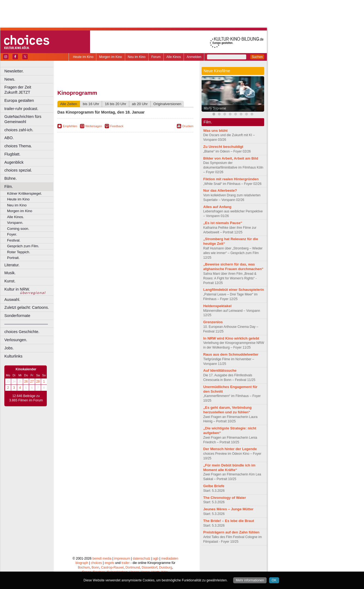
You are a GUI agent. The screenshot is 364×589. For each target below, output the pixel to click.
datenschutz (142, 559)
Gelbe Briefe (214, 486)
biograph (82, 563)
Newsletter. (14, 71)
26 (26, 382)
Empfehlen (70, 126)
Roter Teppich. (19, 252)
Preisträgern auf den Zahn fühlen (231, 532)
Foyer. (12, 234)
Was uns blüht (215, 131)
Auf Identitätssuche (220, 370)
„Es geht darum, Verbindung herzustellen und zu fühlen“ (227, 410)
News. (10, 79)
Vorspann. (15, 223)
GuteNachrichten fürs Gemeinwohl (23, 119)
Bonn (95, 567)
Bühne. (11, 178)
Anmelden (194, 57)
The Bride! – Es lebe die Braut (229, 521)
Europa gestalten (19, 100)
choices (96, 563)
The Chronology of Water (225, 498)
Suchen (257, 57)
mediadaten (170, 559)
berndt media (102, 559)
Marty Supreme (215, 108)
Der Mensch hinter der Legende (230, 449)
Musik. (10, 273)
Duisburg (166, 567)
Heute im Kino (83, 57)
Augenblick (14, 162)
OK (274, 580)
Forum (156, 57)
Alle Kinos (174, 57)
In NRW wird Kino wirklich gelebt (231, 338)
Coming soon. (18, 229)
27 (32, 382)
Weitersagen (94, 126)
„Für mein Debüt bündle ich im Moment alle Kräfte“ (229, 468)
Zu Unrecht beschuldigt (223, 147)
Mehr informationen (250, 580)
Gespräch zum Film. (23, 246)
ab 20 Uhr (140, 104)
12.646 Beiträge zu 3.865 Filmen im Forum (26, 398)
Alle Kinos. (16, 217)
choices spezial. (18, 170)
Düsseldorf (149, 567)
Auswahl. (12, 300)
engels (109, 563)
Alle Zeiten (69, 104)
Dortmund (133, 567)
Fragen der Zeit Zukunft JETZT (30, 90)
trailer (125, 563)
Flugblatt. (12, 154)
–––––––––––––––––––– (26, 324)
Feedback (117, 126)
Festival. (14, 240)
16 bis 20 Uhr (115, 104)
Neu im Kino (137, 57)
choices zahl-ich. (19, 130)
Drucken (188, 126)
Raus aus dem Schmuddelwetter (231, 354)
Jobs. (9, 348)
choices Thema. (18, 146)
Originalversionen (167, 104)
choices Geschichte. (22, 332)
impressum (122, 559)
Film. (9, 187)
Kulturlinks (13, 356)
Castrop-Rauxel (112, 567)
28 (38, 382)
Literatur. (12, 265)
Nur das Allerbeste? (220, 190)
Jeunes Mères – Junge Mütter (228, 509)
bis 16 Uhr (91, 104)
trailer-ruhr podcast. (21, 109)
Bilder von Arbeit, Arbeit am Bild (231, 158)
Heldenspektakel (217, 306)
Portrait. (13, 258)
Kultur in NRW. (17, 289)
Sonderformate (17, 316)
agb (156, 559)
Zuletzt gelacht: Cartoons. (27, 307)
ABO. (9, 138)
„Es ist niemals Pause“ (223, 223)
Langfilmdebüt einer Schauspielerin (234, 290)
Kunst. (10, 281)
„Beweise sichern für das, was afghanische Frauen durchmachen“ (233, 267)
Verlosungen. (16, 340)
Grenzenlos (213, 322)
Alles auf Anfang (217, 207)
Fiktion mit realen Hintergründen (231, 179)
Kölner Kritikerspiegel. (24, 193)
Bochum (84, 567)
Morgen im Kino (110, 57)
